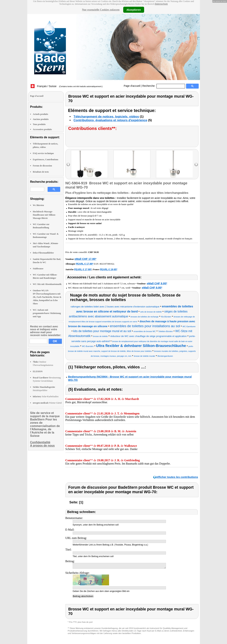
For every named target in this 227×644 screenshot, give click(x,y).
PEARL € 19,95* (109, 269)
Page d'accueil (132, 86)
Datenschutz (161, 4)
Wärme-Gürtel (47, 403)
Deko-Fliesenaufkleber (43, 253)
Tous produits (39, 124)
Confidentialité (40, 442)
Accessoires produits (42, 129)
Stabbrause (38, 269)
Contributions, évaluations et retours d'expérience (111, 120)
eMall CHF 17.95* (85, 259)
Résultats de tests (41, 172)
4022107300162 (107, 264)
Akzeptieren (134, 10)
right (196, 164)
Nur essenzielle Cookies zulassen (101, 10)
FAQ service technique (43, 153)
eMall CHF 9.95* (157, 283)
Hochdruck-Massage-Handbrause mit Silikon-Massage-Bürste (44, 215)
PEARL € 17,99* (85, 264)
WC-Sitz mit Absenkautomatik (47, 284)
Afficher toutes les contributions (177, 477)
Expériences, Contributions (46, 160)
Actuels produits (41, 114)
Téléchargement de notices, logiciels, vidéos (106, 117)
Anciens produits (41, 119)
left (68, 164)
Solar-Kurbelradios (46, 396)
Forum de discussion (42, 166)
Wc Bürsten (38, 205)
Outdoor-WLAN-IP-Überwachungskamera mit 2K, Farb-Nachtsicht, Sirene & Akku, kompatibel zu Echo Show (47, 297)
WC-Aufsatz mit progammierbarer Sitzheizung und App (47, 313)
